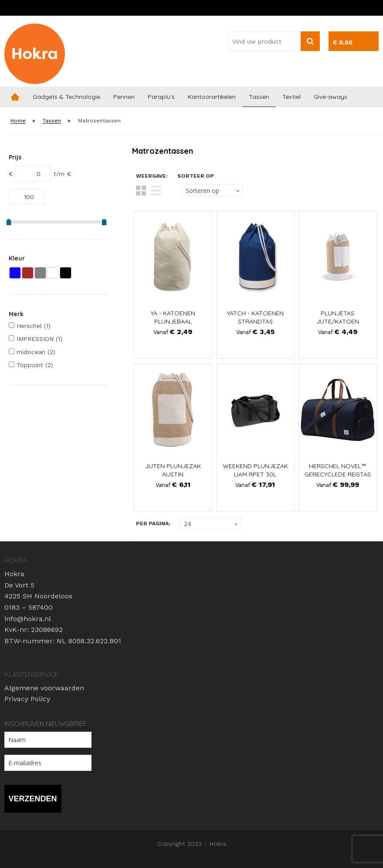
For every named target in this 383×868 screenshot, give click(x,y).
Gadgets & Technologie (66, 97)
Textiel (291, 97)
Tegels (141, 191)
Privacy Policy (27, 699)
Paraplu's (161, 97)
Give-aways (330, 97)
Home (15, 97)
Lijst (156, 191)
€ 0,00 (343, 42)
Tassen (259, 97)
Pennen (124, 97)
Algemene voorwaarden (44, 688)
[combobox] (264, 41)
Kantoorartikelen (212, 97)
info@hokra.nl (28, 619)
